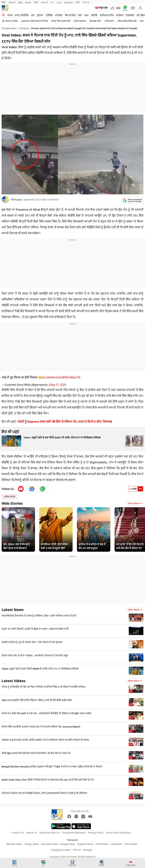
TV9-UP (86, 2)
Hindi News (102, 844)
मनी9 (78, 2)
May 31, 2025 (58, 385)
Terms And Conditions (118, 833)
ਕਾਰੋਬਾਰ (120, 15)
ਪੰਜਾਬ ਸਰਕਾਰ (80, 21)
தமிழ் (59, 2)
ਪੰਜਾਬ (10, 15)
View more (135, 610)
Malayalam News (61, 850)
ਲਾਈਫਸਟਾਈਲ (107, 15)
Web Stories (12, 503)
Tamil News (131, 844)
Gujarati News (85, 844)
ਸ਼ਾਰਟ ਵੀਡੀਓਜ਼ (22, 15)
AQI (118, 8)
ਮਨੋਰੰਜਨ (59, 15)
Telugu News (32, 844)
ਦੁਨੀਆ (40, 15)
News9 (12, 2)
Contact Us (18, 833)
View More (135, 503)
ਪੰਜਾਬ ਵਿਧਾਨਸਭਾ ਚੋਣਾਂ (61, 21)
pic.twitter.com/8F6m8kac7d (61, 377)
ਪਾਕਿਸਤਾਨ (109, 21)
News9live (116, 844)
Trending (24, 28)
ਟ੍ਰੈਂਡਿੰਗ (49, 15)
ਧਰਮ (86, 15)
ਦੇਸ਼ (33, 15)
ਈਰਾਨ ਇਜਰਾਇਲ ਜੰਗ (127, 21)
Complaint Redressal (74, 833)
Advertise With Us (49, 833)
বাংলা (52, 2)
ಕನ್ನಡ (20, 2)
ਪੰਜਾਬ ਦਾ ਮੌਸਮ (12, 21)
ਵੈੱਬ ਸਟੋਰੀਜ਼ (70, 15)
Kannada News (50, 844)
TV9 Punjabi (16, 200)
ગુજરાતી (44, 2)
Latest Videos (14, 681)
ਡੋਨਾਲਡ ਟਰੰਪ (95, 21)
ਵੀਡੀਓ (94, 15)
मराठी (36, 2)
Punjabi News (9, 28)
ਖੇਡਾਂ (80, 15)
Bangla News (68, 844)
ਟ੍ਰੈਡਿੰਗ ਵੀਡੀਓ (10, 497)
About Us (32, 833)
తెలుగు (28, 2)
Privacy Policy (96, 833)
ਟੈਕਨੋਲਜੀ (130, 15)
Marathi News (14, 844)
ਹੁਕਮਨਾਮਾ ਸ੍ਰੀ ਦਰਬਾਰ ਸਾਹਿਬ (35, 21)
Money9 (88, 850)
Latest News (13, 609)
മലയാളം (69, 2)
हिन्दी (4, 2)
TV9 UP (77, 850)
